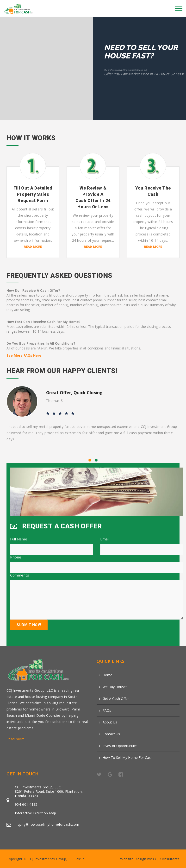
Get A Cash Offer (116, 699)
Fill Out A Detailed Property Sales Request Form (33, 194)
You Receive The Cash (153, 191)
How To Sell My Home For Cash (128, 758)
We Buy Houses (115, 687)
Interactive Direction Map (36, 813)
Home (107, 675)
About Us (110, 722)
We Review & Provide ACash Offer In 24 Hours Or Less (93, 197)
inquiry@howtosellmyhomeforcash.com (47, 824)
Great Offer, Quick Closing (74, 393)
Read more (33, 247)
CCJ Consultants (166, 859)
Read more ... (17, 739)
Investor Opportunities (120, 746)
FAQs (107, 710)
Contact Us (111, 734)
